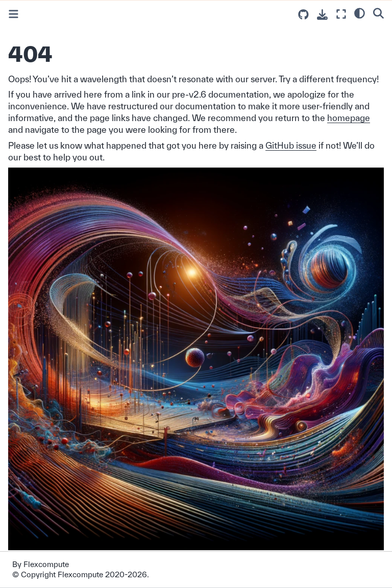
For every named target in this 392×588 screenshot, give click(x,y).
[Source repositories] (303, 15)
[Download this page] (322, 15)
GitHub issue (291, 145)
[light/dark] (360, 13)
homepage (349, 118)
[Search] (378, 13)
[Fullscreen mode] (341, 14)
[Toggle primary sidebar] (14, 14)
